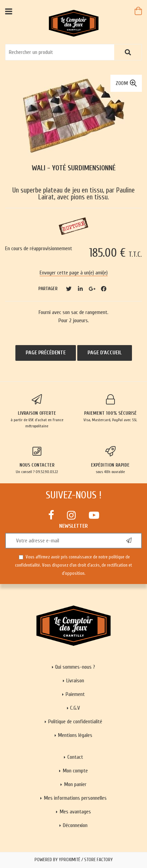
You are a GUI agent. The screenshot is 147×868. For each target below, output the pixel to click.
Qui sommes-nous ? (75, 667)
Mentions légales (75, 735)
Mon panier (75, 784)
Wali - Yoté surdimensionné (74, 168)
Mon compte (75, 771)
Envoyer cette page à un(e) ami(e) (74, 273)
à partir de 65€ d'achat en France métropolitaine (37, 411)
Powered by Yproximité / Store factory (74, 860)
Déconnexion (75, 825)
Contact (75, 757)
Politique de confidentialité (75, 722)
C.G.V (75, 708)
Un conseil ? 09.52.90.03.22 (37, 460)
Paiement (75, 694)
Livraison (75, 681)
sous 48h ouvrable (110, 460)
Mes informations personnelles (75, 798)
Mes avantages (75, 812)
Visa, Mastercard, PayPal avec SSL (110, 408)
